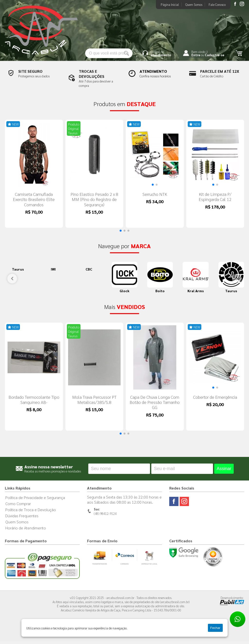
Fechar (215, 628)
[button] (153, 186)
